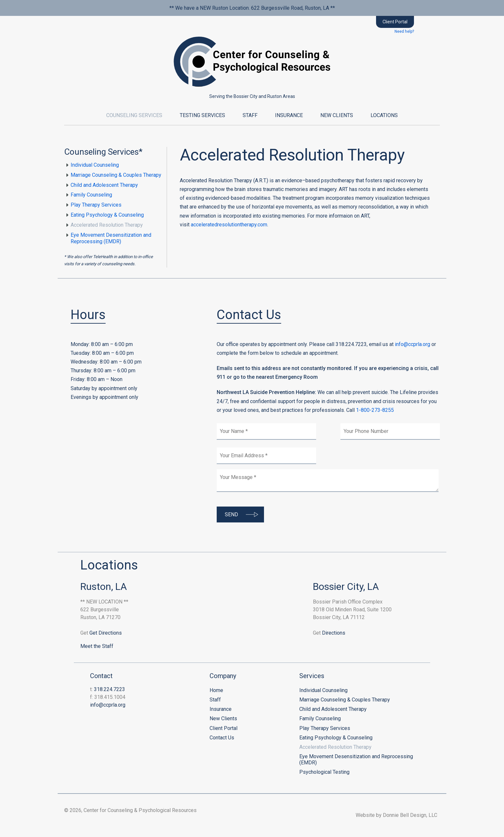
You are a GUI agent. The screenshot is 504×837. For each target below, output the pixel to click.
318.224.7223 (109, 689)
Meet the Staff (97, 646)
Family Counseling (91, 195)
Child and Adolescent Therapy (104, 185)
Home (216, 690)
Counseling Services (134, 115)
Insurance (289, 115)
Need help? (404, 31)
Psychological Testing (324, 772)
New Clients (337, 115)
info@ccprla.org (412, 344)
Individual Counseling (95, 165)
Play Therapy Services (96, 205)
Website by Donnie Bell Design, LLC (398, 815)
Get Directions (106, 633)
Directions (334, 633)
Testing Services (202, 115)
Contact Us (222, 738)
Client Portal (395, 22)
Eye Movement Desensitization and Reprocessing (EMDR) (111, 238)
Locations (384, 115)
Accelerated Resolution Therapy (107, 225)
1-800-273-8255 (375, 410)
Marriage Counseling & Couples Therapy (116, 175)
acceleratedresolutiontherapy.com (229, 225)
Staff (250, 115)
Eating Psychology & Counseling (107, 215)
